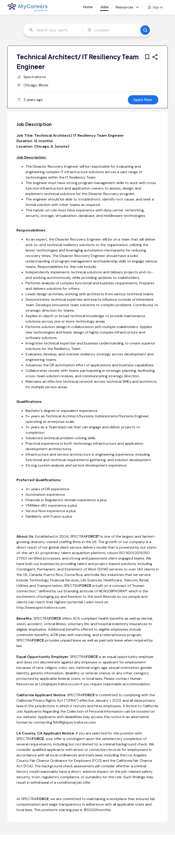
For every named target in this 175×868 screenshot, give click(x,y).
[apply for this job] (143, 100)
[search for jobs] (145, 30)
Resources (128, 7)
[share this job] (155, 57)
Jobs (104, 7)
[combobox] (53, 30)
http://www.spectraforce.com (41, 607)
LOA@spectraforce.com (59, 684)
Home (88, 7)
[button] (155, 7)
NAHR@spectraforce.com (74, 722)
